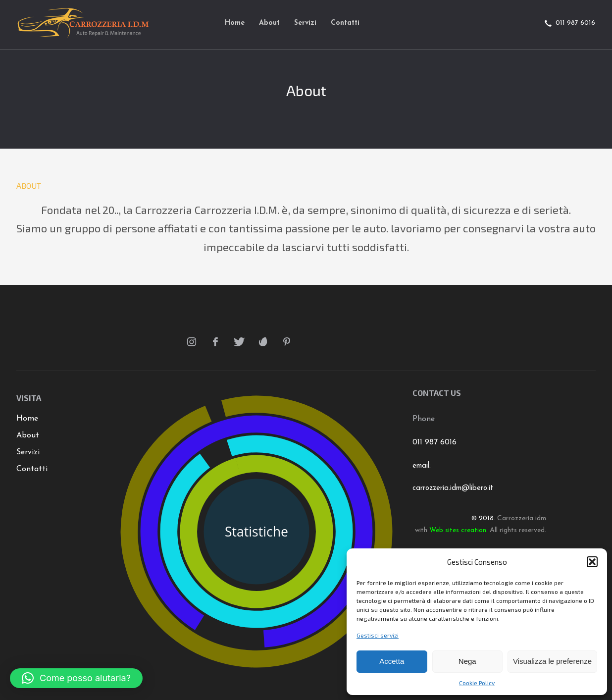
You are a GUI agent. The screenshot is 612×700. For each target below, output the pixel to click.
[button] (592, 562)
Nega (467, 661)
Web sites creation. (459, 530)
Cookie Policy (477, 683)
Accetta (392, 661)
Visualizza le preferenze (552, 661)
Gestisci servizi (378, 635)
